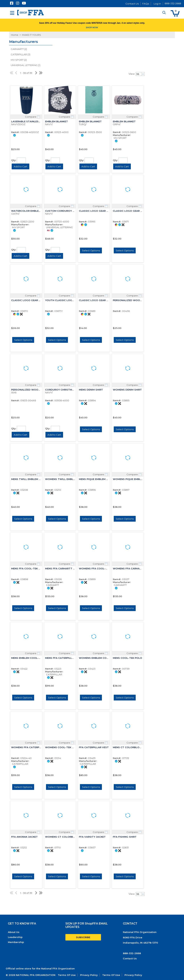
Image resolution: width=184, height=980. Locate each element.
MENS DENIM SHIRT (91, 390)
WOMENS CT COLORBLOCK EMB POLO (70, 837)
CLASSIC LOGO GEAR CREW (29, 300)
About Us (14, 932)
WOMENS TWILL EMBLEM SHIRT (65, 479)
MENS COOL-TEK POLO (127, 658)
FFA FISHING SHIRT (125, 837)
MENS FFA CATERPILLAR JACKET (65, 658)
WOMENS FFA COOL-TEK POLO (99, 568)
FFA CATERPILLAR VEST (94, 747)
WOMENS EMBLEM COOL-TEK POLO (102, 658)
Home (15, 35)
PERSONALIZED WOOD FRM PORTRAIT (36, 390)
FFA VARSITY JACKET (92, 837)
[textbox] (138, 74)
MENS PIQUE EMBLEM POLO (96, 479)
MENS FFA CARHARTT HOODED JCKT (68, 568)
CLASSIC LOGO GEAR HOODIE (98, 211)
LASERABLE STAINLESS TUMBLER (32, 121)
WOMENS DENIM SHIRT (127, 390)
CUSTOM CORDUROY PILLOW (64, 211)
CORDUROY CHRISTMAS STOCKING (67, 390)
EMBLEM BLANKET (57, 121)
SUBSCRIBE (83, 937)
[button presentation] (143, 74)
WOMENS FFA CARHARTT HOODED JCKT (139, 568)
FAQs (146, 4)
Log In (157, 4)
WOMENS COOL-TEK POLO (62, 747)
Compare (31, 117)
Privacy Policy (89, 975)
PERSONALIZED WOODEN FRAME (134, 300)
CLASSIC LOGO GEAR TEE (95, 300)
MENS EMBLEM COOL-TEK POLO (31, 658)
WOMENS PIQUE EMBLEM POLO (133, 479)
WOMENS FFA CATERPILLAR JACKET (34, 747)
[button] (175, 13)
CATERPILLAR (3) (21, 54)
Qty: (14, 160)
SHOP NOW (92, 27)
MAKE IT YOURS (31, 35)
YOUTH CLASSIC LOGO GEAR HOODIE (69, 300)
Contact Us (132, 4)
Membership (16, 942)
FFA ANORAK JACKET (24, 837)
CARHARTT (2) (19, 49)
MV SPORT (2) (19, 60)
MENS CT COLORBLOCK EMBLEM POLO (137, 747)
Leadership (15, 937)
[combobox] (140, 74)
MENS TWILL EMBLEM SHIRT (29, 479)
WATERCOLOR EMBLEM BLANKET (32, 211)
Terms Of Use (67, 975)
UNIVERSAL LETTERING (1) (26, 65)
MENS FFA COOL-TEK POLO (28, 568)
